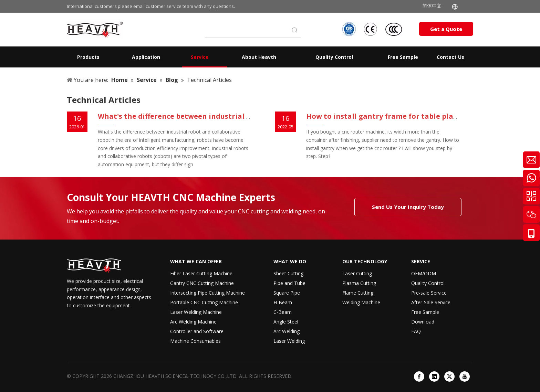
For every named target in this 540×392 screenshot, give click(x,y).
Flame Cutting (358, 293)
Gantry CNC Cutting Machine (202, 283)
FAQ (416, 331)
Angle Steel (286, 322)
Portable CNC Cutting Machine (204, 302)
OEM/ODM (424, 273)
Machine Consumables (195, 341)
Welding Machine (361, 302)
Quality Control (428, 283)
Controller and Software (197, 331)
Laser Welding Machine (196, 312)
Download (423, 322)
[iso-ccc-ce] (373, 29)
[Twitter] (449, 377)
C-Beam (283, 312)
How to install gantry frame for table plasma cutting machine (418, 116)
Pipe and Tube (289, 283)
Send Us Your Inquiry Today (408, 207)
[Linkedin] (434, 377)
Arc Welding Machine (193, 322)
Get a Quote (446, 29)
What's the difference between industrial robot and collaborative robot (226, 116)
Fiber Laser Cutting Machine (201, 273)
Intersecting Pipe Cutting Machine (207, 293)
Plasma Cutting (359, 283)
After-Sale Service (431, 302)
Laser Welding (289, 341)
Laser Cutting (357, 273)
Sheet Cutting (288, 273)
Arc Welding (287, 331)
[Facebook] (419, 377)
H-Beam (283, 302)
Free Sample (425, 312)
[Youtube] (465, 377)
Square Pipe (287, 293)
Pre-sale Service (429, 293)
